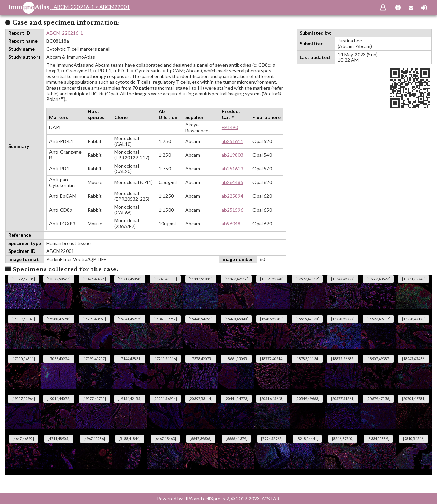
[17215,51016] (165, 359)
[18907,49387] (378, 359)
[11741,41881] (165, 279)
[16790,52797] (343, 319)
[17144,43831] (130, 359)
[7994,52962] (272, 439)
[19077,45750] (94, 399)
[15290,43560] (94, 319)
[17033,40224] (59, 359)
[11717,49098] (130, 279)
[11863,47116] (236, 279)
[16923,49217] (378, 319)
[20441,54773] (236, 399)
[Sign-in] (424, 8)
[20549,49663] (307, 399)
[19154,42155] (130, 399)
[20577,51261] (343, 399)
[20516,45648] (272, 399)
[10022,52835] (23, 279)
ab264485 (232, 182)
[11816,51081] (201, 279)
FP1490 (230, 127)
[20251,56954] (165, 399)
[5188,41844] (130, 439)
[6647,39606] (201, 439)
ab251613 (232, 169)
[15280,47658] (59, 319)
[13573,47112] (307, 279)
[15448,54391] (201, 319)
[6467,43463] (165, 439)
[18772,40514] (272, 359)
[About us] (398, 8)
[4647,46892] (23, 439)
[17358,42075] (201, 359)
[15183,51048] (23, 319)
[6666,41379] (236, 439)
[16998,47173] (414, 319)
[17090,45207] (94, 359)
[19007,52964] (23, 399)
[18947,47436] (414, 359)
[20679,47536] (378, 399)
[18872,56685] (343, 359)
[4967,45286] (94, 439)
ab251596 (232, 210)
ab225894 (232, 196)
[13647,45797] (343, 279)
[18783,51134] (307, 359)
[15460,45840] (236, 319)
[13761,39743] (414, 279)
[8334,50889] (378, 439)
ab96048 (231, 223)
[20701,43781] (414, 399)
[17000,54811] (23, 359)
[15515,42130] (307, 319)
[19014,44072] (59, 399)
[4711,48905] (59, 439)
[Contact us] (411, 8)
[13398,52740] (272, 279)
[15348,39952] (165, 319)
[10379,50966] (59, 279)
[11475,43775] (94, 279)
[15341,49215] (130, 319)
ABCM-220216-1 (65, 33)
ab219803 (232, 155)
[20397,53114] (201, 399)
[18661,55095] (236, 359)
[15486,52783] (272, 319)
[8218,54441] (307, 439)
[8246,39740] (343, 439)
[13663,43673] (378, 279)
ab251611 (232, 141)
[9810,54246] (414, 439)
